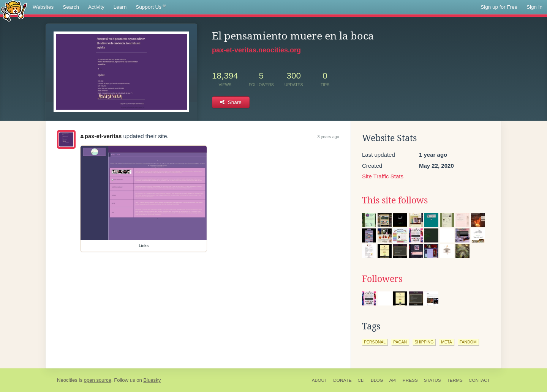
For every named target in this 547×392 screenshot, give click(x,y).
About (320, 380)
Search (71, 7)
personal (375, 342)
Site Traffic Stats (383, 176)
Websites (43, 7)
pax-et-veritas (101, 136)
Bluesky (152, 380)
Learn (120, 7)
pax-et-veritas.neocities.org (256, 50)
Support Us (151, 7)
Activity (96, 7)
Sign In (534, 7)
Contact (479, 380)
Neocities (67, 380)
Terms (455, 380)
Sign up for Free (499, 7)
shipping (424, 342)
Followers (382, 279)
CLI (361, 380)
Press (410, 380)
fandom (468, 342)
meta (446, 342)
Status (432, 380)
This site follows (395, 200)
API (393, 380)
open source (98, 380)
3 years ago (328, 137)
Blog (377, 380)
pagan (400, 342)
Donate (342, 380)
